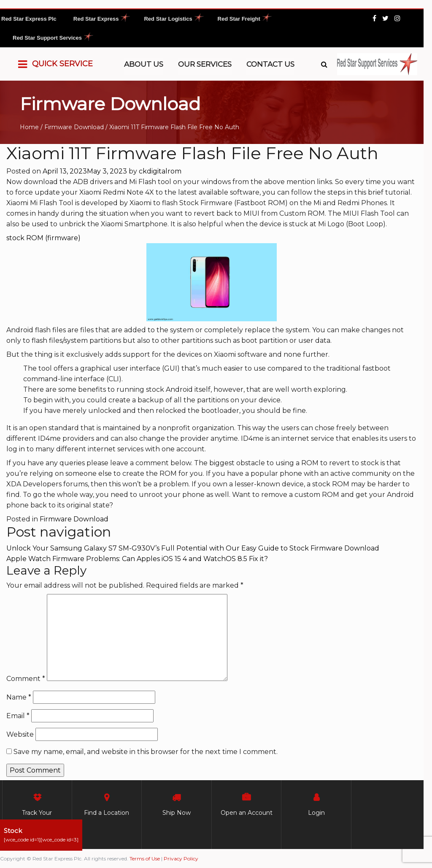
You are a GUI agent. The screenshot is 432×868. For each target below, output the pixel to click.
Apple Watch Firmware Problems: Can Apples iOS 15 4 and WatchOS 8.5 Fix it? (137, 559)
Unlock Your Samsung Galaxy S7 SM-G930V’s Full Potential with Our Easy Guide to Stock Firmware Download (193, 548)
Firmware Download (74, 127)
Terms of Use (145, 859)
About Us (144, 64)
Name (19, 697)
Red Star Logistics (168, 19)
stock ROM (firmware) (43, 238)
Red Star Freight (239, 19)
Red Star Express (96, 19)
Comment (26, 679)
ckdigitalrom (160, 171)
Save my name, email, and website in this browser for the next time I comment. (146, 752)
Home (29, 127)
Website (20, 734)
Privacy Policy (181, 859)
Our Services (205, 64)
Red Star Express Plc (29, 19)
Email (18, 716)
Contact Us (270, 64)
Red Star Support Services (47, 38)
